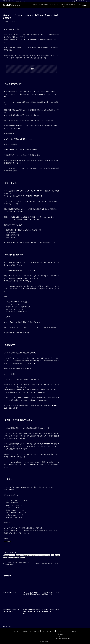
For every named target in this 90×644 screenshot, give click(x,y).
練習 (18, 557)
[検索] (86, 1)
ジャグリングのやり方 (25, 631)
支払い (58, 637)
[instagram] (75, 1)
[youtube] (79, 1)
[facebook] (70, 1)
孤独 (52, 555)
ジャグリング (12, 21)
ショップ (59, 631)
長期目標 (22, 557)
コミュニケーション (10, 555)
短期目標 (57, 555)
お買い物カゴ (60, 635)
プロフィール (36, 631)
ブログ (43, 631)
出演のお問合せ (51, 631)
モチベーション (41, 555)
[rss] (81, 1)
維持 (14, 557)
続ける (10, 557)
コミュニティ (19, 555)
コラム (6, 21)
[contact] (84, 1)
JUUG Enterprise (11, 5)
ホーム (16, 631)
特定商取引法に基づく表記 (63, 639)
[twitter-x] (72, 1)
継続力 (5, 557)
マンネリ (34, 555)
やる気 (48, 555)
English (74, 631)
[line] (77, 1)
